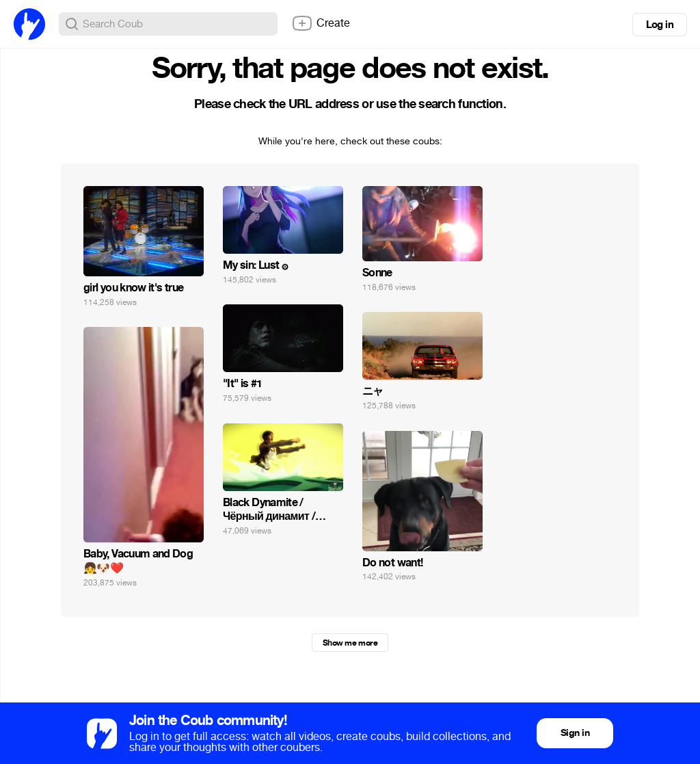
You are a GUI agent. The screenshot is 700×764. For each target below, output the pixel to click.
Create (321, 23)
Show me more (350, 643)
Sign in (575, 733)
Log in (660, 25)
